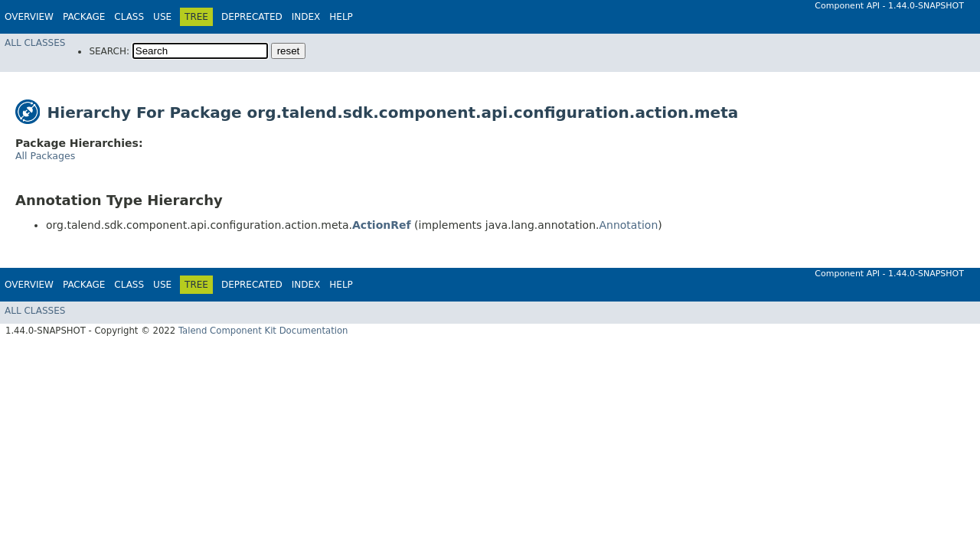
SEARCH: (109, 51)
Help (341, 17)
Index (306, 17)
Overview (29, 17)
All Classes (35, 43)
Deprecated (252, 17)
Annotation (628, 225)
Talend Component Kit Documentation (263, 331)
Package (84, 17)
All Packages (45, 156)
